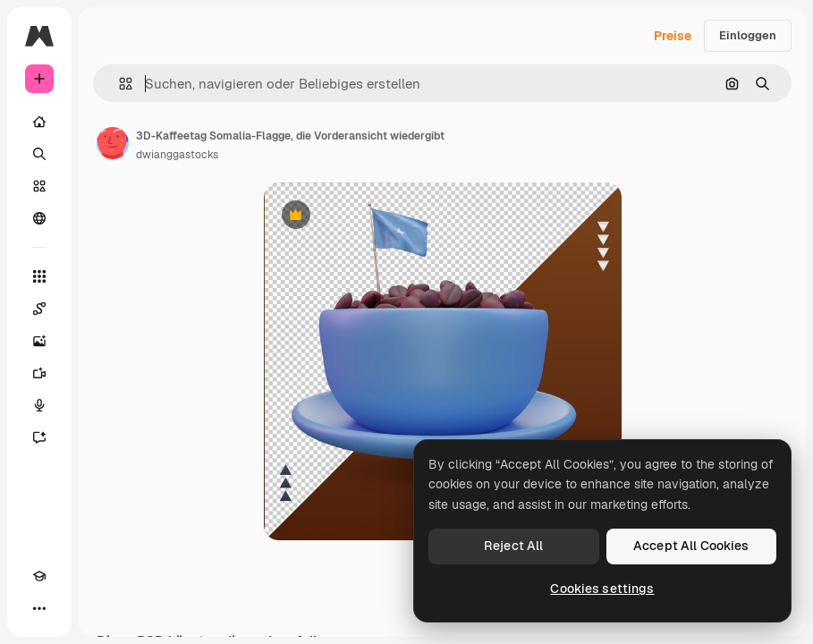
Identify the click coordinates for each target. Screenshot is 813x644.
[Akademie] (39, 576)
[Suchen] (39, 154)
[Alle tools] (39, 276)
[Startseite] (39, 122)
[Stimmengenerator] (39, 405)
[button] (119, 84)
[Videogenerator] (39, 373)
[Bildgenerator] (39, 341)
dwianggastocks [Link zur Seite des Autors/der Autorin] (177, 155)
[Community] (39, 218)
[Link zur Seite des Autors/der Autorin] (113, 143)
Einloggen (748, 35)
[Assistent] (39, 437)
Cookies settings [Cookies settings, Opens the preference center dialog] (602, 589)
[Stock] (39, 186)
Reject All (513, 546)
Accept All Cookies (691, 546)
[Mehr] (39, 608)
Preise (673, 36)
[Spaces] (39, 309)
